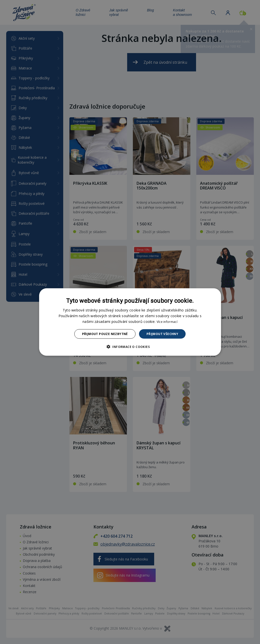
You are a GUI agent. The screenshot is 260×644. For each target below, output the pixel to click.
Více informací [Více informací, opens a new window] (167, 322)
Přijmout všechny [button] (162, 334)
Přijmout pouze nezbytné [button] (105, 334)
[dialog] (130, 322)
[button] (130, 347)
